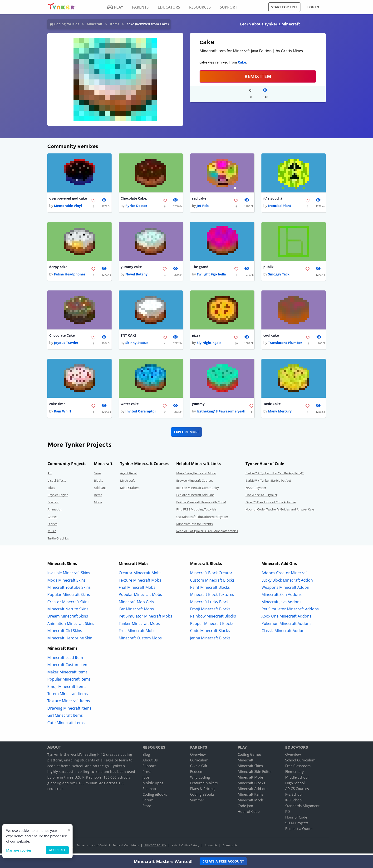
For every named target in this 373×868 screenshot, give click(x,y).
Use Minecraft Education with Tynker (202, 518)
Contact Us (230, 847)
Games (52, 518)
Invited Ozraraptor (141, 413)
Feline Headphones (70, 275)
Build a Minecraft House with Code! (201, 504)
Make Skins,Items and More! (196, 475)
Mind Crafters (130, 490)
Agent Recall (129, 475)
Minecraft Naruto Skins (68, 611)
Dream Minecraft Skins (68, 618)
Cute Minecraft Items (66, 724)
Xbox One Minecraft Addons (286, 618)
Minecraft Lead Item (65, 659)
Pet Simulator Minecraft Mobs (145, 618)
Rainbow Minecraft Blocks (213, 618)
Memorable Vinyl (68, 206)
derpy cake (58, 267)
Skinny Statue (137, 344)
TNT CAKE (129, 336)
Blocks (98, 482)
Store (147, 808)
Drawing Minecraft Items (69, 710)
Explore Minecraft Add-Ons (195, 497)
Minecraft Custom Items (69, 667)
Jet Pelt (203, 206)
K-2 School (294, 796)
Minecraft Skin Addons (282, 596)
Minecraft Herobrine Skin (70, 640)
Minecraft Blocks (251, 785)
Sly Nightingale (209, 344)
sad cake (199, 199)
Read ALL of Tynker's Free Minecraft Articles (207, 533)
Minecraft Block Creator (211, 575)
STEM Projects (297, 825)
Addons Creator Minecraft (285, 575)
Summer (197, 802)
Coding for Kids (67, 24)
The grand (200, 267)
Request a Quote (299, 830)
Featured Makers (204, 785)
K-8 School (294, 802)
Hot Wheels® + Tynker (261, 497)
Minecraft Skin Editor (255, 773)
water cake (130, 405)
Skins (98, 475)
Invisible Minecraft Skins (69, 575)
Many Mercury (280, 413)
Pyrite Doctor (136, 206)
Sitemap (149, 790)
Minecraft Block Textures (212, 596)
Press (147, 773)
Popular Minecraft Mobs (140, 596)
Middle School (297, 779)
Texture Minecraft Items (69, 703)
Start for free (284, 7)
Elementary (294, 773)
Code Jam (245, 808)
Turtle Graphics (58, 540)
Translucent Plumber (285, 344)
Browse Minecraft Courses (195, 482)
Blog (146, 756)
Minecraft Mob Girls (136, 603)
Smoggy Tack (279, 275)
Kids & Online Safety (186, 847)
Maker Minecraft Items (67, 674)
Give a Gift (199, 768)
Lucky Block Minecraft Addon (287, 582)
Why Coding (200, 779)
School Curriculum (300, 762)
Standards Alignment (302, 808)
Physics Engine (58, 497)
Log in (313, 7)
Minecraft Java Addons (281, 603)
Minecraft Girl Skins (65, 633)
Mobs (98, 504)
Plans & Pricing (202, 790)
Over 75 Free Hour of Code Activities (271, 504)
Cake (242, 62)
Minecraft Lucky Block (209, 603)
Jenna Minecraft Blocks (210, 640)
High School (295, 785)
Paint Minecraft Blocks (210, 589)
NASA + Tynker (256, 490)
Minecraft (95, 24)
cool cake (271, 336)
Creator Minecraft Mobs (140, 575)
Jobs (146, 779)
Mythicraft (128, 482)
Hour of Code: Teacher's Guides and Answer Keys (280, 511)
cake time (57, 405)
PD (288, 813)
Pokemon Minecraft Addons (286, 625)
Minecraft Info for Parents (194, 526)
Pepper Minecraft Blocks (212, 625)
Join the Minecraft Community (198, 490)
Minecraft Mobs (251, 779)
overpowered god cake (68, 199)
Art (50, 475)
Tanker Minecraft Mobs (139, 625)
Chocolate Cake (62, 336)
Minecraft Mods (251, 802)
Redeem (197, 773)
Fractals (53, 504)
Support (149, 768)
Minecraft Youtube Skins (69, 589)
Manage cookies (19, 850)
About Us (150, 762)
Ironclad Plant (280, 206)
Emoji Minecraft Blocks (210, 611)
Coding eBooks (155, 796)
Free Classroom (298, 768)
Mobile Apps (153, 785)
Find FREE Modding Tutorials (196, 511)
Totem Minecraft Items (68, 696)
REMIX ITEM (258, 76)
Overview (198, 756)
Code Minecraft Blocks (210, 633)
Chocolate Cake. (134, 199)
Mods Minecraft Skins (66, 582)
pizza (196, 336)
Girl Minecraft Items (65, 717)
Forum (148, 802)
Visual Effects (57, 482)
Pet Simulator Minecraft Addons (290, 611)
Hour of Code (249, 813)
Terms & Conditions (126, 847)
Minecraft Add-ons (253, 790)
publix (268, 267)
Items (115, 24)
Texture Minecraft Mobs (140, 582)
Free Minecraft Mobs (137, 633)
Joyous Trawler (66, 344)
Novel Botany (136, 275)
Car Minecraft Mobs (136, 611)
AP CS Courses (297, 790)
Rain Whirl (62, 413)
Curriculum (199, 762)
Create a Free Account (223, 861)
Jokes (51, 490)
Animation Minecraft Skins (71, 625)
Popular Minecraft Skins (69, 596)
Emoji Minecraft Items (67, 688)
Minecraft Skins (250, 768)
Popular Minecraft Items (69, 681)
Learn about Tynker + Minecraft (270, 24)
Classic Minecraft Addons (284, 633)
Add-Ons (100, 490)
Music (52, 533)
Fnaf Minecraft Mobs (137, 589)
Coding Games (250, 756)
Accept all (57, 850)
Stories (52, 526)
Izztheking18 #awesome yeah (221, 413)
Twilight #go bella (211, 275)
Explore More (187, 434)
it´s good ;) (273, 199)
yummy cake (131, 267)
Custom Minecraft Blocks (212, 582)
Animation (55, 511)
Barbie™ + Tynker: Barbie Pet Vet (268, 482)
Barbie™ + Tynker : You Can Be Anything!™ (275, 475)
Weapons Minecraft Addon (285, 589)
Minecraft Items (250, 796)
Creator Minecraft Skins (68, 603)
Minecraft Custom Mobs (140, 640)
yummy (198, 405)
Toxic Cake (272, 405)
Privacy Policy (155, 847)
